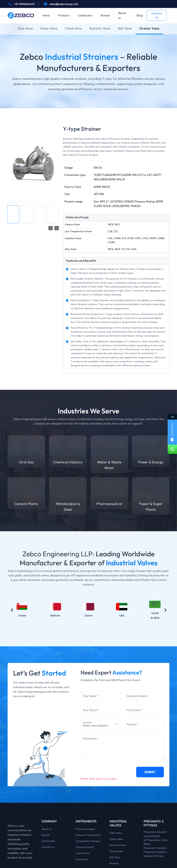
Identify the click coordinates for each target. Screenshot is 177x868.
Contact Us (172, 432)
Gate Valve (25, 28)
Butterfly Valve (100, 28)
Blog (140, 15)
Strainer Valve (149, 28)
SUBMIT (150, 772)
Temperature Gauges (88, 841)
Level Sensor (83, 853)
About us (122, 15)
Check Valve (73, 28)
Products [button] (64, 15)
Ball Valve (125, 28)
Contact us (48, 847)
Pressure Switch (85, 847)
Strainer (114, 863)
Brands (46, 835)
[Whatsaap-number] (172, 449)
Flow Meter (82, 859)
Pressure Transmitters (88, 835)
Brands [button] (105, 15)
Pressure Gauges (85, 829)
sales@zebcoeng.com (64, 4)
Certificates (85, 15)
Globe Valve (49, 28)
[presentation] (107, 770)
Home (46, 15)
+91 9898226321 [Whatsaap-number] (24, 4)
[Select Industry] (100, 724)
